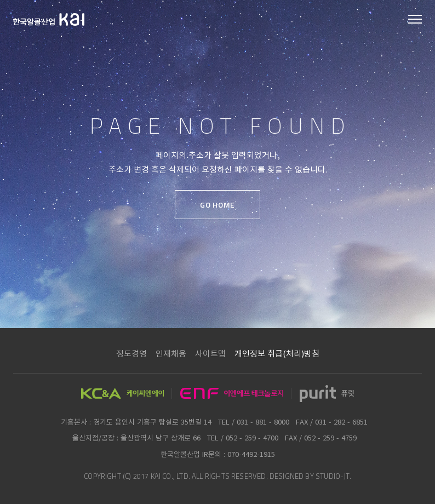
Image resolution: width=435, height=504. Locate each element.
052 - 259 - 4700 (252, 437)
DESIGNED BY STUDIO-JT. (310, 476)
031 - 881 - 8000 (263, 422)
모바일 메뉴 (415, 20)
